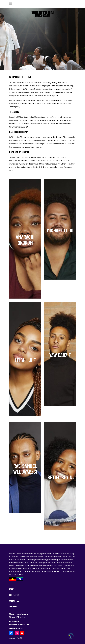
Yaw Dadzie (60, 355)
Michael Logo (60, 230)
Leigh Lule (25, 360)
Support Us (14, 601)
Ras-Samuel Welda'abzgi (25, 469)
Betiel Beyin (60, 477)
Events (12, 589)
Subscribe (14, 606)
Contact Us (14, 595)
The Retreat (15, 112)
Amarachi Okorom (25, 240)
